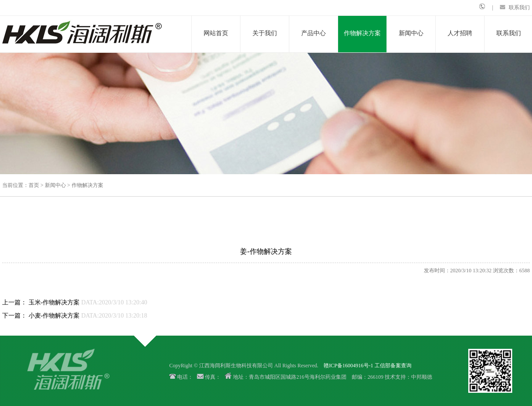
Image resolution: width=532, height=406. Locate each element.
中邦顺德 (422, 377)
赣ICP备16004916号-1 (348, 366)
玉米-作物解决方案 (54, 302)
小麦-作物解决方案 (54, 316)
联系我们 (519, 7)
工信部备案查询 (393, 366)
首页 (34, 185)
